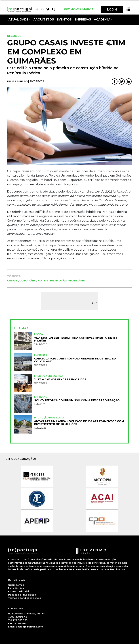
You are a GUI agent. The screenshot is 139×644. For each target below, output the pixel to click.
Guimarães (28, 281)
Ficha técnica (16, 588)
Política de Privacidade (22, 595)
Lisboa (39, 334)
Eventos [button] (64, 20)
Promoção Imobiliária (68, 281)
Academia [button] (102, 20)
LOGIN (112, 10)
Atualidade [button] (18, 20)
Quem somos (16, 585)
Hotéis (43, 281)
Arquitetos (44, 20)
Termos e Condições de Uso (25, 598)
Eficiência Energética (49, 376)
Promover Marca (79, 9)
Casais (12, 281)
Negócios (14, 36)
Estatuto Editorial (19, 591)
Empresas (83, 20)
